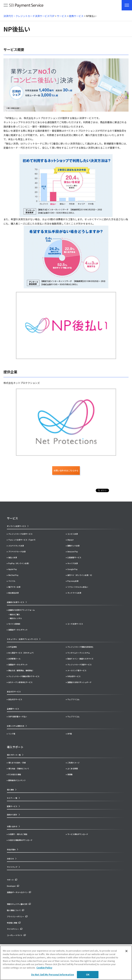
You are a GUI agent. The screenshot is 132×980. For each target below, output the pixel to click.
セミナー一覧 (12, 798)
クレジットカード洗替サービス (79, 665)
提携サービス (76, 16)
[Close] (126, 951)
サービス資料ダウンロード (78, 834)
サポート (10, 880)
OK (88, 975)
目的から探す (12, 815)
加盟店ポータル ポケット (18, 665)
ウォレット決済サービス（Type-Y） (22, 540)
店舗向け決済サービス (16, 602)
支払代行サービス (15, 699)
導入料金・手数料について (19, 768)
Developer (11, 886)
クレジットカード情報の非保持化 (80, 647)
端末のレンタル (16, 618)
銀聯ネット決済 (73, 546)
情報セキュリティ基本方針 (17, 904)
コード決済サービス (75, 624)
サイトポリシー (13, 929)
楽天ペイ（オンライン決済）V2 (80, 575)
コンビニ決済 (73, 534)
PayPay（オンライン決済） (19, 563)
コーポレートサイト (15, 935)
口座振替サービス (74, 557)
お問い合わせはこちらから (66, 470)
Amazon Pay (73, 552)
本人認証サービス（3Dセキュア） (22, 653)
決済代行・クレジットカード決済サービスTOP (29, 16)
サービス (62, 16)
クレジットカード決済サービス (20, 534)
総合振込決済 (13, 593)
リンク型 (12, 734)
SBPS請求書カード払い (18, 717)
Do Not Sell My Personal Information (53, 975)
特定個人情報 (12, 923)
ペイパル (12, 581)
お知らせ (10, 859)
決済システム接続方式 (16, 726)
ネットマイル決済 (74, 593)
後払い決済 (13, 557)
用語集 (70, 774)
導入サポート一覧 (14, 755)
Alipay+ (70, 540)
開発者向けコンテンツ (17, 780)
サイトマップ (12, 867)
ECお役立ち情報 (15, 774)
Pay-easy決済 (73, 581)
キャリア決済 (73, 563)
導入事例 (10, 790)
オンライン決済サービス (16, 526)
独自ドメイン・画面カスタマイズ (80, 659)
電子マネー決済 (14, 587)
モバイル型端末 (14, 624)
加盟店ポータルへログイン (17, 892)
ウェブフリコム (73, 699)
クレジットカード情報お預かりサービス (24, 676)
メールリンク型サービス (77, 670)
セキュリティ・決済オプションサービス (22, 639)
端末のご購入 (15, 614)
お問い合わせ (12, 826)
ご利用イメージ (73, 763)
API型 (70, 734)
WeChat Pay (13, 575)
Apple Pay (13, 569)
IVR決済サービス (74, 676)
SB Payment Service (23, 6)
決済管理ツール (14, 659)
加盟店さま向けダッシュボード (79, 682)
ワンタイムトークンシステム (79, 653)
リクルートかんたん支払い (78, 587)
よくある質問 (73, 768)
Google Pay (72, 569)
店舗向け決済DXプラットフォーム (22, 610)
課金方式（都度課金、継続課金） (21, 670)
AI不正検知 (13, 647)
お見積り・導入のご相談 (18, 834)
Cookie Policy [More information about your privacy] (44, 968)
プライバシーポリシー (16, 916)
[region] (66, 963)
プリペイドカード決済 (17, 552)
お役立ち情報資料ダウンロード (20, 840)
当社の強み (11, 849)
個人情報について (14, 910)
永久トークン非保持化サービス (20, 682)
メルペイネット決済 (16, 546)
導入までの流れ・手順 (17, 763)
